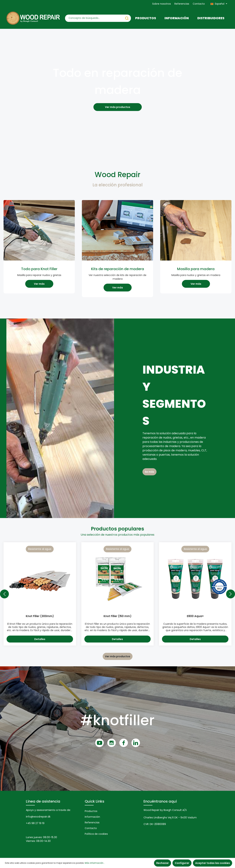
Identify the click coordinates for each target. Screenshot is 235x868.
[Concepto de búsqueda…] (94, 18)
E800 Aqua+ (195, 616)
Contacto (199, 4)
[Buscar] (127, 18)
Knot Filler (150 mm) (117, 616)
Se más (149, 472)
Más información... (95, 863)
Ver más (39, 284)
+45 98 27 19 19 (35, 823)
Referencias (182, 4)
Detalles (40, 639)
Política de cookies (96, 834)
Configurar (182, 863)
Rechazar (163, 863)
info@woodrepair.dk (38, 817)
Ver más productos (118, 107)
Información (92, 817)
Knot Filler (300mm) (40, 616)
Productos (91, 811)
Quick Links (94, 801)
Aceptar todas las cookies (213, 863)
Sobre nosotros (162, 4)
